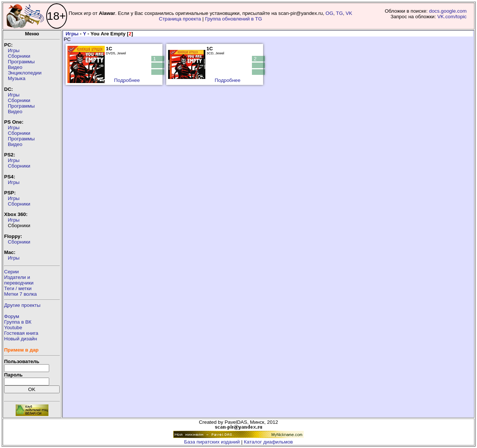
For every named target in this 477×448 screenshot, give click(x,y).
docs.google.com (448, 11)
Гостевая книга (21, 333)
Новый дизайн (20, 339)
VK (349, 13)
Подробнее (127, 80)
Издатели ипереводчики (19, 280)
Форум (12, 316)
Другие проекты (22, 305)
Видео (15, 67)
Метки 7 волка (20, 294)
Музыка (17, 78)
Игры (14, 50)
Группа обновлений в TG (233, 19)
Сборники (19, 56)
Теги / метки (18, 288)
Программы (21, 62)
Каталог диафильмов (268, 442)
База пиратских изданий (212, 442)
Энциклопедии (25, 73)
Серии (11, 272)
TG (340, 13)
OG (330, 13)
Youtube (13, 328)
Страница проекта (180, 19)
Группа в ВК (18, 322)
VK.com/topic (452, 17)
